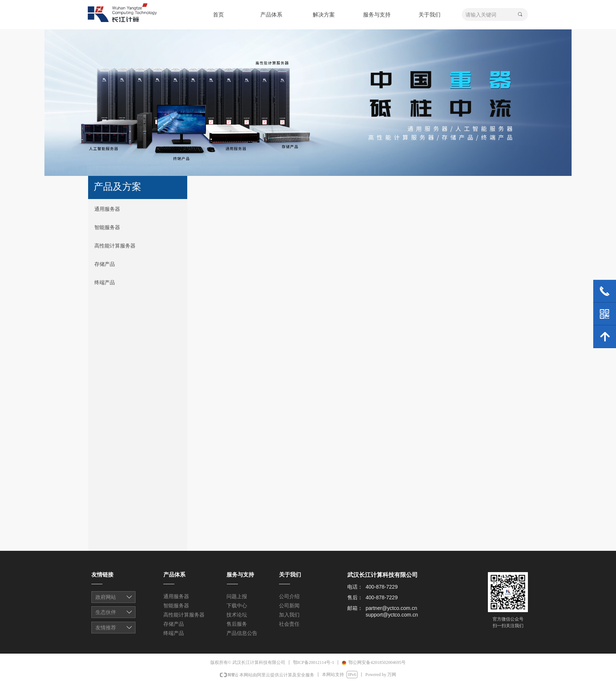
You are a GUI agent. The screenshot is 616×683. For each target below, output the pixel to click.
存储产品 (105, 264)
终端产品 (105, 283)
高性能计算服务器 (115, 246)
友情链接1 (114, 598)
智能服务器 (107, 227)
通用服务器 (107, 209)
